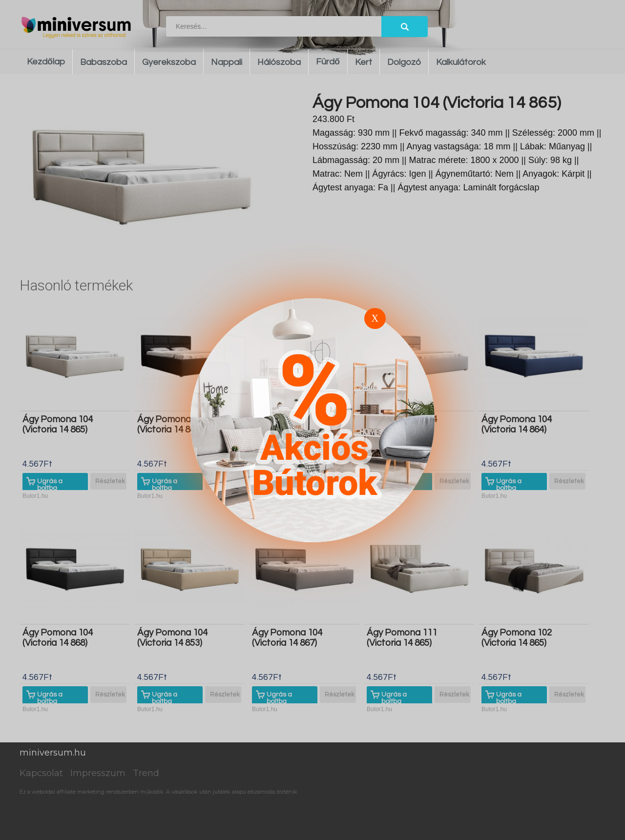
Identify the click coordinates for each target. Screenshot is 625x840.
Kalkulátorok (461, 62)
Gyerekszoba (169, 62)
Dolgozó (404, 62)
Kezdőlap (46, 62)
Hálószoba (279, 62)
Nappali (227, 62)
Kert (364, 62)
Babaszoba (104, 62)
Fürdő (328, 62)
